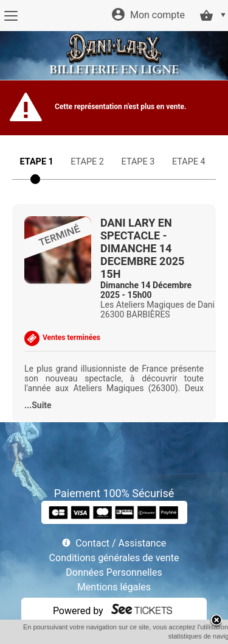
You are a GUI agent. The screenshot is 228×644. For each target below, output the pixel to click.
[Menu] (11, 16)
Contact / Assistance (121, 543)
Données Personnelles (114, 572)
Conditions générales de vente (114, 558)
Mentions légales (114, 587)
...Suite (38, 405)
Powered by (78, 611)
